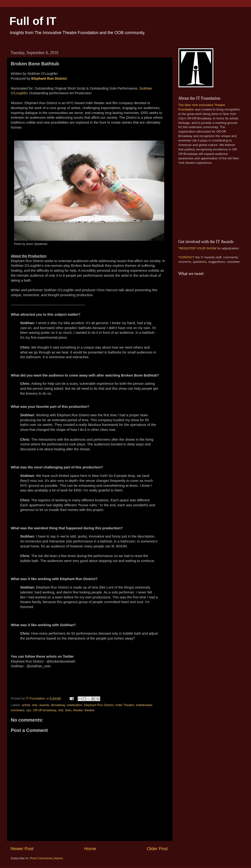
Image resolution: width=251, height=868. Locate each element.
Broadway (58, 705)
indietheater (144, 705)
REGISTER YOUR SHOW (198, 248)
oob (61, 710)
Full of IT (33, 21)
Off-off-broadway (45, 710)
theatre (90, 710)
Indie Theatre (125, 705)
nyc (29, 710)
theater (78, 710)
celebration (74, 705)
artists (26, 705)
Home (90, 849)
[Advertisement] (208, 201)
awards (44, 705)
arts (35, 705)
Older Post (157, 849)
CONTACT (187, 257)
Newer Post (22, 849)
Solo (68, 710)
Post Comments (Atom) (46, 858)
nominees (18, 710)
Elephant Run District (49, 79)
